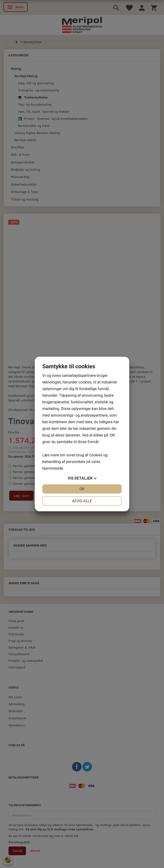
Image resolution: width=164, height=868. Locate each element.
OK (82, 489)
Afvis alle (82, 501)
